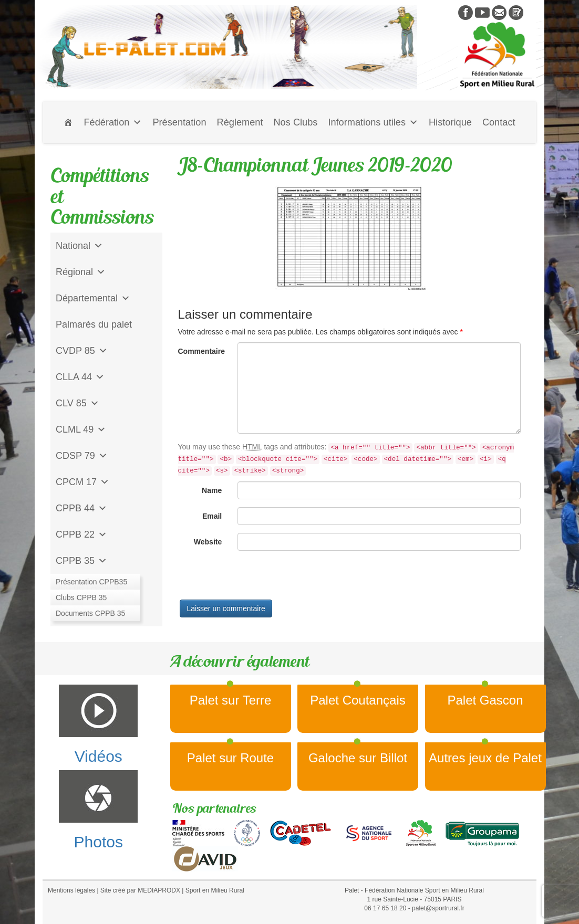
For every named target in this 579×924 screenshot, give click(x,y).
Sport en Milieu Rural (215, 890)
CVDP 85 (82, 351)
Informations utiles (373, 122)
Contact (499, 122)
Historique (450, 122)
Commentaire (201, 351)
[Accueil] (68, 122)
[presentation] (258, 579)
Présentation (179, 122)
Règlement (240, 122)
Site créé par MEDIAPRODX (140, 890)
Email (212, 516)
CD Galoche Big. (91, 613)
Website (208, 542)
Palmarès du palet (94, 324)
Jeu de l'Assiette (90, 587)
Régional (81, 272)
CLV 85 (77, 403)
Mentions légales (71, 890)
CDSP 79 (82, 456)
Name (212, 490)
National (79, 246)
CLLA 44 (80, 377)
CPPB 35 (81, 561)
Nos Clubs (295, 122)
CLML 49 (81, 429)
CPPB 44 (81, 508)
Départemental (93, 298)
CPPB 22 (81, 534)
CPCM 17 (82, 482)
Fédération (113, 122)
